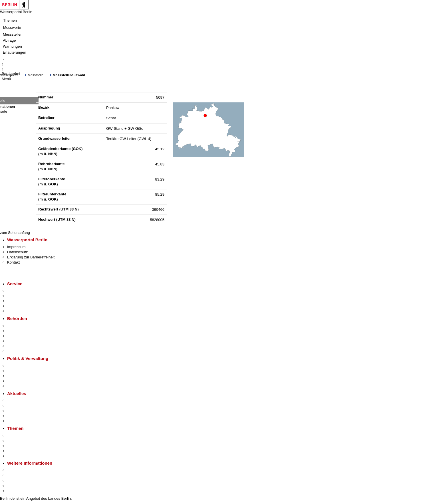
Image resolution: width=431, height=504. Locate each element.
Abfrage (9, 40)
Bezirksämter (18, 336)
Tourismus (16, 475)
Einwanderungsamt (23, 351)
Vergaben (15, 386)
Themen (10, 20)
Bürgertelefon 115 (22, 301)
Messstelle (36, 75)
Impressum (16, 247)
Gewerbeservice (21, 311)
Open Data (16, 381)
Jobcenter (15, 346)
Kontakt (13, 262)
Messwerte (12, 28)
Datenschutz (17, 252)
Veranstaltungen (21, 411)
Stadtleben (16, 486)
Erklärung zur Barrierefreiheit (31, 257)
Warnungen (12, 46)
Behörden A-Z (19, 326)
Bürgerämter (17, 341)
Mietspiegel (17, 451)
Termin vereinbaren (23, 296)
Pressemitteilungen (23, 400)
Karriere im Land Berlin (26, 371)
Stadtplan (15, 491)
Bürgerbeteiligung (22, 376)
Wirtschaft (15, 480)
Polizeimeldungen (22, 405)
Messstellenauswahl (69, 75)
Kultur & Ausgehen (23, 470)
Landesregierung (21, 366)
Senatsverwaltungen (24, 331)
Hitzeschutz (17, 421)
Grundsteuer (17, 456)
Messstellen (13, 34)
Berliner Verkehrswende (27, 441)
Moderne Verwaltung (24, 446)
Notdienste (16, 306)
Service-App (17, 291)
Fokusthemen (18, 435)
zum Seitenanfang (15, 233)
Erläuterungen (15, 52)
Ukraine (14, 416)
